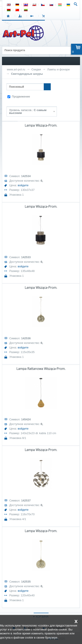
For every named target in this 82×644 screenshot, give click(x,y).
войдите (23, 185)
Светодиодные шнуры (27, 74)
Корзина (44, 16)
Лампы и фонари (58, 69)
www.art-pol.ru (16, 69)
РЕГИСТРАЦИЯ (33, 16)
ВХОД (21, 16)
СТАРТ (9, 16)
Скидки (36, 69)
